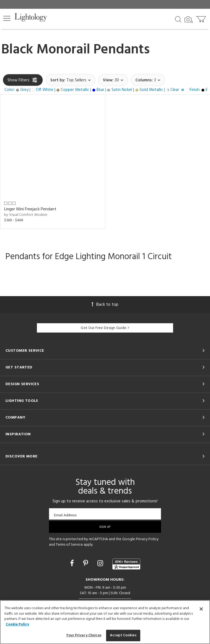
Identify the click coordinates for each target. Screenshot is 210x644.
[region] (105, 622)
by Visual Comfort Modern (26, 215)
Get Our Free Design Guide (105, 328)
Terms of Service (69, 545)
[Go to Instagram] (101, 564)
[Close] (201, 609)
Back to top (105, 305)
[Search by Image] (189, 20)
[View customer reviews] (126, 564)
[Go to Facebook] (73, 564)
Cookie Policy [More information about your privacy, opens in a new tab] (17, 624)
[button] (7, 18)
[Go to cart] (201, 18)
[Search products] (178, 19)
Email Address (65, 515)
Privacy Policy (147, 539)
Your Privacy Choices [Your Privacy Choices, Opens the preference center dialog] (84, 635)
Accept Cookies (123, 635)
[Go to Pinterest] (86, 564)
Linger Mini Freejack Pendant (30, 209)
